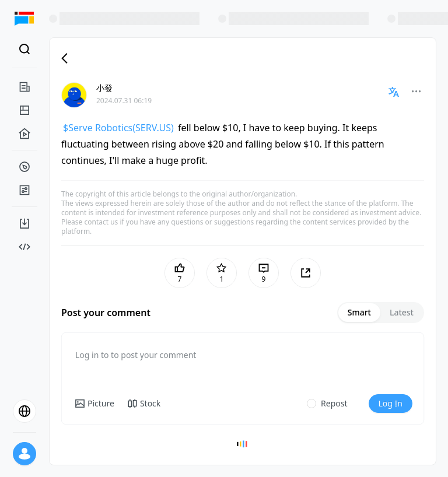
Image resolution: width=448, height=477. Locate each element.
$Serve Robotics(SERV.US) (118, 128)
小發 (104, 88)
